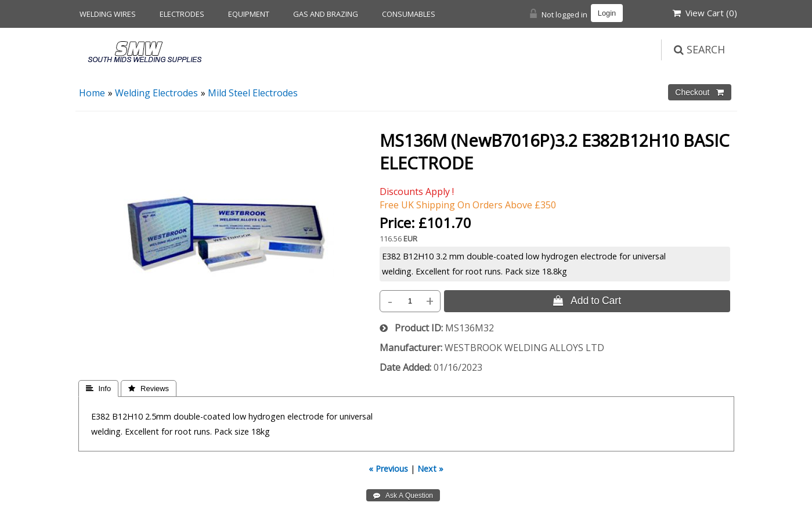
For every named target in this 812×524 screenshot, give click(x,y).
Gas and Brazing (326, 14)
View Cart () (705, 13)
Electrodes (182, 14)
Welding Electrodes (156, 93)
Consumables (409, 14)
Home (92, 93)
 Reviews (149, 389)
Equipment (249, 14)
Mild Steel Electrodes (253, 93)
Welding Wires (108, 14)
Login (607, 13)
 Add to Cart (587, 301)
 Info (99, 389)
